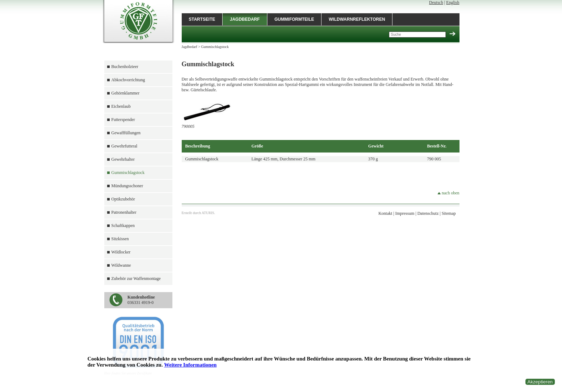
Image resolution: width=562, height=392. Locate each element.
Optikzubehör (123, 199)
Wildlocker (121, 252)
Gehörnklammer (126, 93)
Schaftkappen (123, 226)
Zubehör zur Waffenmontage (136, 279)
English (453, 3)
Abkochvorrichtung (128, 80)
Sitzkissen (120, 239)
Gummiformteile (294, 19)
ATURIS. (209, 213)
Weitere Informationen (190, 365)
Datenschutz (428, 213)
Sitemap (449, 213)
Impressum (405, 213)
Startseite (202, 19)
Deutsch (436, 3)
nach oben (448, 193)
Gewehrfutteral (125, 146)
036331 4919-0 (141, 300)
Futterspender (123, 120)
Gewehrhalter (123, 159)
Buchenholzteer (125, 67)
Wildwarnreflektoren (357, 19)
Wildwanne (121, 265)
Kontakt (385, 213)
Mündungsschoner (127, 186)
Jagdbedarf (245, 19)
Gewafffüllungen (126, 133)
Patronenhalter (124, 212)
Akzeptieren (540, 382)
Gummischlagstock (128, 173)
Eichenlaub (121, 106)
